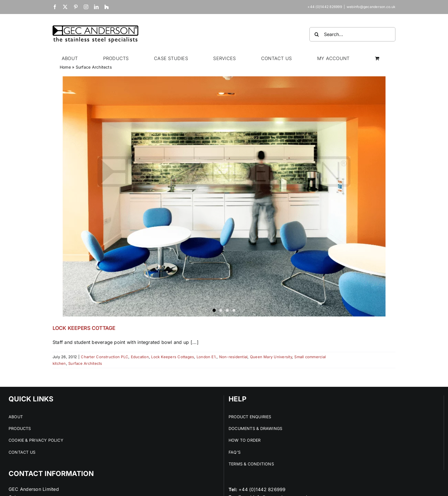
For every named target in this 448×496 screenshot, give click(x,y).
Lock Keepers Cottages (173, 357)
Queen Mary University (271, 357)
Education (140, 357)
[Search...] (352, 34)
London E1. (207, 357)
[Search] (317, 34)
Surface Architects (85, 363)
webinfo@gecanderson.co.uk (371, 7)
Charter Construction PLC (105, 357)
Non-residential (233, 357)
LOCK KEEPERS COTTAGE (84, 328)
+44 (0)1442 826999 (262, 489)
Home (65, 67)
